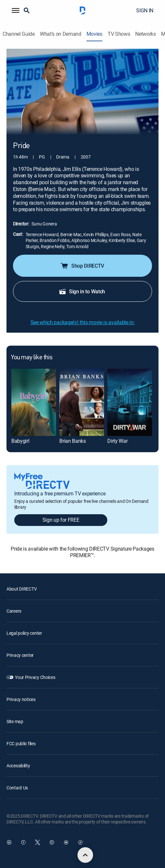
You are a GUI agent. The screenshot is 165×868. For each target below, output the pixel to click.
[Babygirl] (34, 402)
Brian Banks (72, 441)
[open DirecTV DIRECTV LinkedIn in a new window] (9, 842)
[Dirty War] (130, 402)
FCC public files (21, 743)
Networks (145, 34)
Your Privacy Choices (35, 677)
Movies (94, 34)
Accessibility (18, 766)
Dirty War (117, 441)
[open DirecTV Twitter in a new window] (38, 842)
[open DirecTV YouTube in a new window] (66, 842)
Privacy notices (21, 699)
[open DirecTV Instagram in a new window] (52, 842)
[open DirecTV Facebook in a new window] (23, 842)
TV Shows (119, 34)
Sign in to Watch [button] (82, 291)
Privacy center (20, 655)
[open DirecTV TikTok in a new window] (80, 842)
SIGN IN (145, 10)
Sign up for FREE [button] (61, 520)
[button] (16, 10)
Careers (14, 611)
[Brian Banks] (82, 402)
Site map (15, 721)
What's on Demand (61, 34)
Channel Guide (19, 34)
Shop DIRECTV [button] (82, 266)
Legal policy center (24, 633)
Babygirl (20, 441)
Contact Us (17, 788)
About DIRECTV (22, 589)
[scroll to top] (85, 855)
